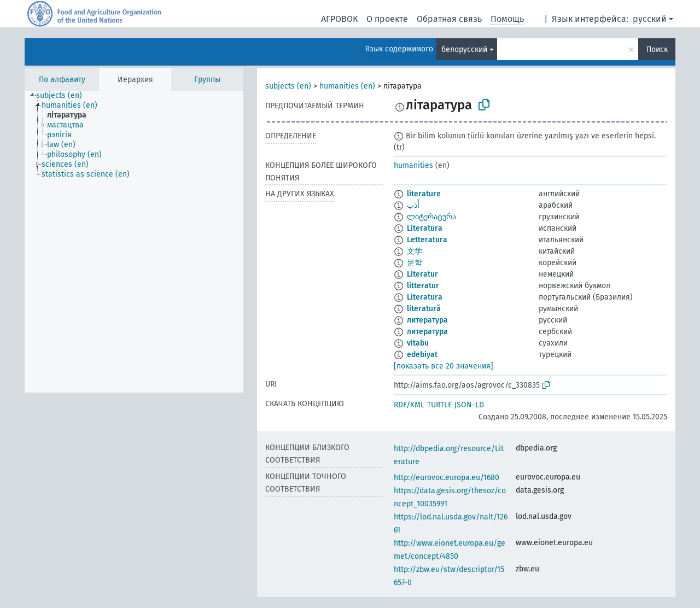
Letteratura (427, 240)
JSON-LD (469, 405)
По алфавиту (62, 80)
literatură (424, 309)
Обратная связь (449, 19)
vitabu (418, 343)
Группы (207, 80)
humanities (413, 165)
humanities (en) (347, 86)
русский (650, 19)
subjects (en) (288, 86)
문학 (415, 263)
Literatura (425, 228)
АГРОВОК (339, 19)
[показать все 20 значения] (444, 366)
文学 (415, 251)
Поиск (657, 49)
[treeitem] (64, 96)
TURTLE (439, 405)
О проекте (387, 19)
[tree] (134, 242)
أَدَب (413, 205)
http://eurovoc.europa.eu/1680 (447, 478)
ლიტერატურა (431, 217)
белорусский (464, 49)
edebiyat (422, 355)
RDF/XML (409, 405)
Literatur (422, 274)
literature (424, 194)
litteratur (423, 286)
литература (427, 320)
